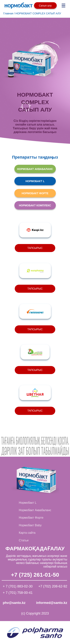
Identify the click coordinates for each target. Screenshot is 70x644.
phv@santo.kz (14, 603)
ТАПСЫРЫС (35, 248)
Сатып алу (45, 6)
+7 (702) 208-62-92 (53, 586)
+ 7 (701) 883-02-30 (18, 586)
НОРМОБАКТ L (35, 181)
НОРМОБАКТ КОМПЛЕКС (35, 205)
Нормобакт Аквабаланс (35, 510)
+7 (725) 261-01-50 (35, 575)
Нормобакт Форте (31, 518)
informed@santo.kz (52, 603)
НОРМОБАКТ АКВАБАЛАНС (35, 169)
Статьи (24, 540)
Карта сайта (27, 533)
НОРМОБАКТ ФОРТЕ (35, 193)
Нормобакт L (28, 503)
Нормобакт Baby (30, 525)
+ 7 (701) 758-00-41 (18, 593)
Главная (8, 13)
